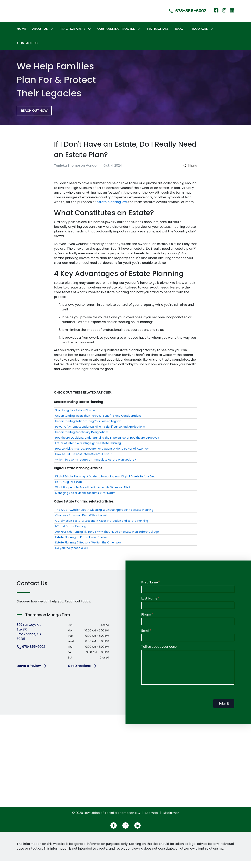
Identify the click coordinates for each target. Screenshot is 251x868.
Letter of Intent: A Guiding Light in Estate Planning (88, 450)
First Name (150, 590)
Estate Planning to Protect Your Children (82, 544)
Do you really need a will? (72, 555)
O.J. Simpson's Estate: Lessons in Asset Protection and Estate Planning (102, 528)
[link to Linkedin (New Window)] (232, 14)
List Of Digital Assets (69, 489)
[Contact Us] (27, 50)
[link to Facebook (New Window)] (216, 14)
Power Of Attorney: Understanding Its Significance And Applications (100, 434)
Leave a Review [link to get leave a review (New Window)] (32, 673)
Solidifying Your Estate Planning (76, 418)
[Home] (21, 36)
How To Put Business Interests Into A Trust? (84, 461)
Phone (146, 622)
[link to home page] (35, 14)
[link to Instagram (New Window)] (224, 14)
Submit (224, 711)
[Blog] (179, 36)
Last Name (149, 606)
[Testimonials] (158, 36)
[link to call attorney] (184, 14)
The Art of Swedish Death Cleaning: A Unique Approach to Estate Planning (104, 517)
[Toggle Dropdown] (53, 36)
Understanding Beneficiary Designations (82, 439)
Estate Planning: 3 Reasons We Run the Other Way (88, 550)
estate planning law (112, 209)
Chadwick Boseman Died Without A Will (81, 522)
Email (145, 638)
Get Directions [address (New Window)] (82, 673)
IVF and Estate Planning (71, 533)
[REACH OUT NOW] (34, 118)
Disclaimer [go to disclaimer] (171, 820)
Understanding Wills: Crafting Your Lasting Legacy (88, 429)
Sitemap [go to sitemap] (151, 820)
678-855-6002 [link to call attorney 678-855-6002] (31, 654)
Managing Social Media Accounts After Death (85, 500)
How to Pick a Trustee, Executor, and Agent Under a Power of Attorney (102, 456)
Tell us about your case (159, 654)
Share (190, 173)
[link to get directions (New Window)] (39, 639)
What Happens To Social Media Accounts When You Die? (93, 495)
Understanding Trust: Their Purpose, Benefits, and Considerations (98, 423)
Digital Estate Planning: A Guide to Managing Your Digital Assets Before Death (107, 484)
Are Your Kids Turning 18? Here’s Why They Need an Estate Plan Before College (107, 539)
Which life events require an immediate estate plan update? (96, 467)
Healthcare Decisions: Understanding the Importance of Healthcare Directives (107, 445)
